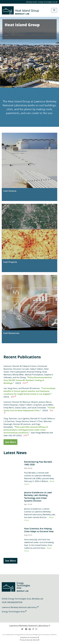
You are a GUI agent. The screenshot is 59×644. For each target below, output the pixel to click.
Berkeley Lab (31, 2)
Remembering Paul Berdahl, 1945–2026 (38, 463)
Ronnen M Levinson (31, 388)
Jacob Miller (48, 405)
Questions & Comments (30, 637)
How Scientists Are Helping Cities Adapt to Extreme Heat (39, 530)
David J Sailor (21, 408)
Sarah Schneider (39, 408)
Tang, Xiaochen (10, 418)
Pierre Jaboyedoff (18, 372)
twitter (22, 630)
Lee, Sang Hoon (10, 388)
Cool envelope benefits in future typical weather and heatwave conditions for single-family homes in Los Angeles (29, 391)
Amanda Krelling (34, 372)
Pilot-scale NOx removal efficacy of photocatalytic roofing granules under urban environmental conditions (26, 430)
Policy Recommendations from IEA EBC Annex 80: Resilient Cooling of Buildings (28, 380)
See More (10, 442)
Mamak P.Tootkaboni (34, 375)
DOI (25, 383)
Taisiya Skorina (22, 421)
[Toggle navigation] (54, 10)
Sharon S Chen (36, 421)
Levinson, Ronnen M (13, 366)
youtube (37, 630)
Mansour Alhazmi (30, 402)
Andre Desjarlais (11, 405)
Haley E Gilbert (36, 369)
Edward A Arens (29, 366)
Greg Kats (38, 405)
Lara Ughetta (24, 418)
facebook (33, 630)
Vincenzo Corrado (21, 369)
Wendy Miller (18, 375)
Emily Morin (9, 408)
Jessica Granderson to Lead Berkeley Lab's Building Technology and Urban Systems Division (38, 497)
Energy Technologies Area (48, 2)
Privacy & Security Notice (30, 640)
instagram (26, 630)
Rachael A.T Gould (38, 418)
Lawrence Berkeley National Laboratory (20, 607)
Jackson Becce (45, 402)
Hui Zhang (21, 377)
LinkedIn (30, 630)
